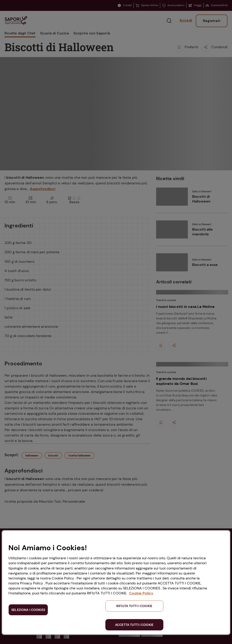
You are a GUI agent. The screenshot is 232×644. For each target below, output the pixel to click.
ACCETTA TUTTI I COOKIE (134, 625)
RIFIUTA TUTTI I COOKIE (134, 606)
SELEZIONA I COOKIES (28, 610)
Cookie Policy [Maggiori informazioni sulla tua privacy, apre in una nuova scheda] (141, 593)
